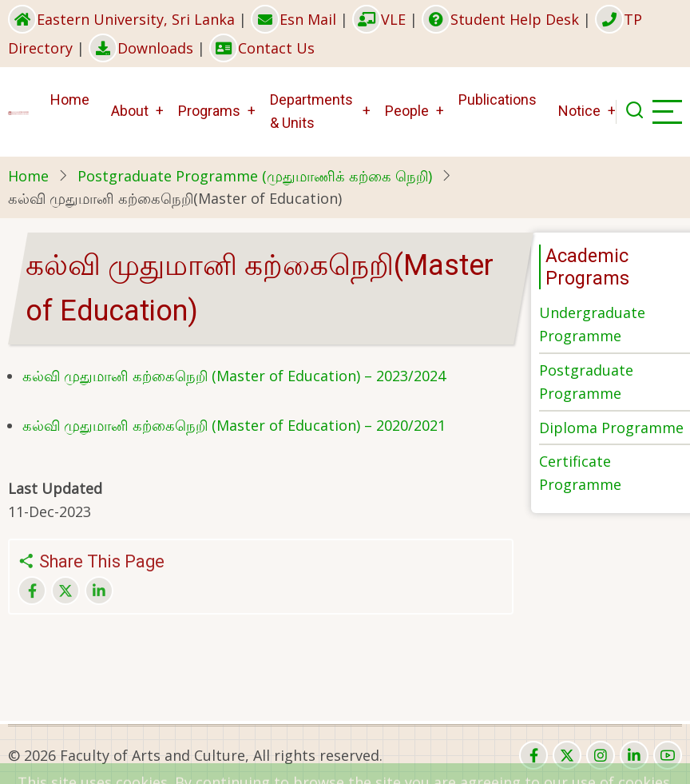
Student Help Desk (500, 19)
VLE (379, 19)
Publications (498, 99)
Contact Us (262, 48)
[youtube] (668, 755)
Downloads (141, 48)
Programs (209, 111)
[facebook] (533, 755)
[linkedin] (634, 755)
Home (70, 99)
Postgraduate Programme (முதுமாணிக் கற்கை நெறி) (255, 176)
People (407, 111)
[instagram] (601, 755)
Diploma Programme (611, 428)
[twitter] (567, 755)
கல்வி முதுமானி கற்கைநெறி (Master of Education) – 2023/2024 (234, 376)
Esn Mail (293, 19)
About (130, 111)
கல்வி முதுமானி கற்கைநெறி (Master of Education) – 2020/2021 (234, 425)
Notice (579, 111)
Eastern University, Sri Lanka (121, 19)
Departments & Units (311, 111)
